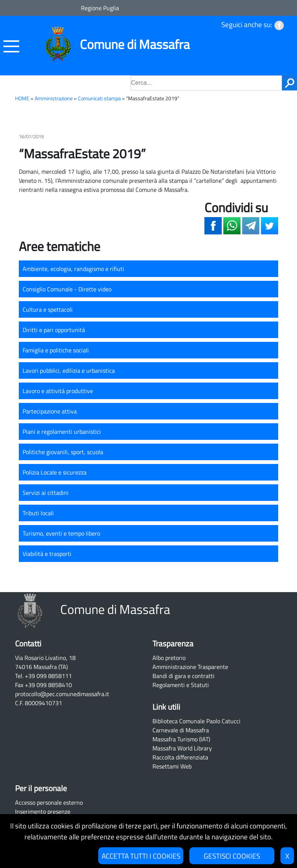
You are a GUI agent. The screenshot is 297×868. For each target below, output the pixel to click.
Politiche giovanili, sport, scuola (63, 452)
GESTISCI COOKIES (232, 856)
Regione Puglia (100, 8)
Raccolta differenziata (180, 757)
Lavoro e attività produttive (58, 391)
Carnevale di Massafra (181, 730)
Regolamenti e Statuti (181, 685)
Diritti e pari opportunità (54, 330)
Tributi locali (38, 513)
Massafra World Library (182, 748)
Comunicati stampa (99, 98)
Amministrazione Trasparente (190, 667)
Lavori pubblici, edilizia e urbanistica (69, 370)
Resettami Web (172, 766)
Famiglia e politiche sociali (56, 350)
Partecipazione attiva (50, 411)
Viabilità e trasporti (47, 554)
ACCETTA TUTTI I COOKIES (141, 856)
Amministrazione (54, 98)
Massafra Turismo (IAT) (181, 739)
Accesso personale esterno (49, 802)
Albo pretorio (169, 658)
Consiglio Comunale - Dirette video (67, 289)
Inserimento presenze (43, 811)
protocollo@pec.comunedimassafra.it (62, 694)
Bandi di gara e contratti (184, 676)
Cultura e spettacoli (48, 309)
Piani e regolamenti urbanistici (62, 432)
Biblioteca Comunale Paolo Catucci (196, 721)
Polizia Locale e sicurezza (55, 472)
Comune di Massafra (135, 44)
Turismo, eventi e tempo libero (61, 533)
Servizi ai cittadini (46, 493)
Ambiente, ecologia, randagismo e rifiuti (73, 269)
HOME (22, 98)
